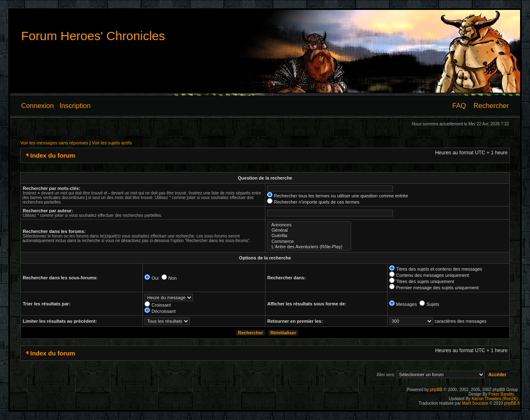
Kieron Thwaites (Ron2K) (495, 399)
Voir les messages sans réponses (54, 143)
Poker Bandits (501, 394)
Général (309, 230)
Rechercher (491, 106)
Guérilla (309, 236)
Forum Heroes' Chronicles (93, 36)
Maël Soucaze (475, 403)
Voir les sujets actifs (112, 143)
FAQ (459, 106)
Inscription (75, 106)
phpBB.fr (512, 403)
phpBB (436, 390)
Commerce (309, 241)
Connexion (37, 106)
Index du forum (53, 155)
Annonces (309, 225)
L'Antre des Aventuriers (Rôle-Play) (309, 247)
